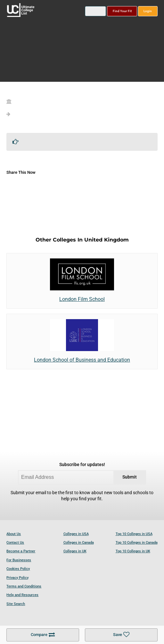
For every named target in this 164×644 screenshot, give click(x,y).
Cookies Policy (18, 569)
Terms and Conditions (24, 586)
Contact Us (15, 543)
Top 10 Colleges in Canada (137, 543)
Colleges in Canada (79, 543)
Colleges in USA (76, 534)
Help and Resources (22, 595)
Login (148, 11)
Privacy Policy (17, 578)
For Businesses (19, 560)
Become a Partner (21, 551)
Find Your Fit (122, 11)
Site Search (16, 604)
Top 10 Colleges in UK (133, 551)
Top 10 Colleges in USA (134, 534)
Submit (130, 477)
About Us (14, 534)
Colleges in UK (75, 551)
